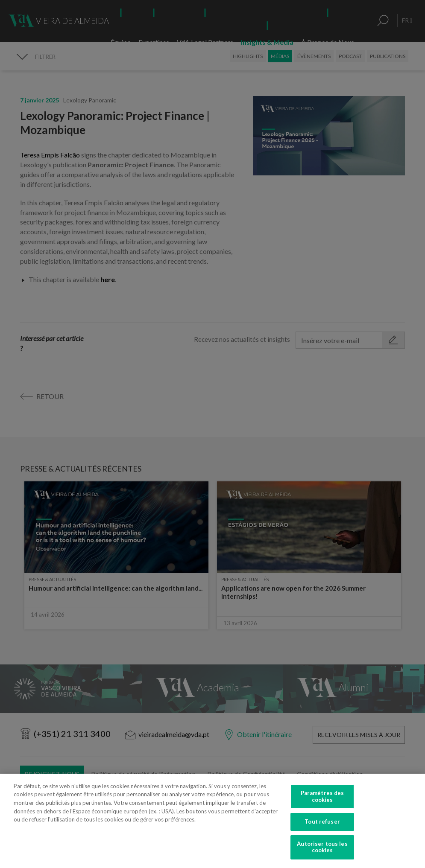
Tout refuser (322, 830)
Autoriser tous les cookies (322, 856)
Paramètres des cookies (322, 805)
